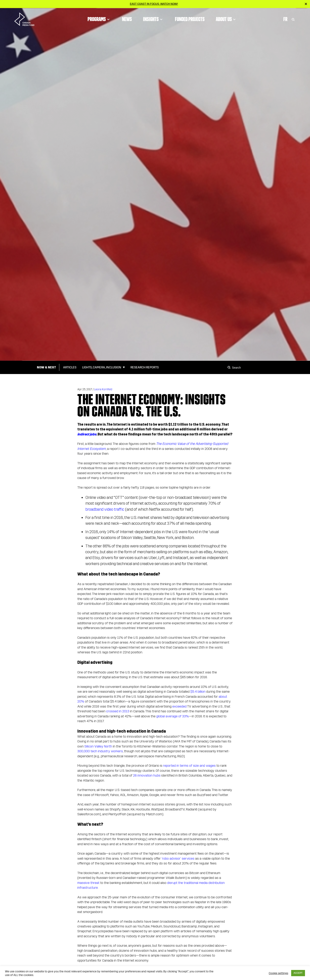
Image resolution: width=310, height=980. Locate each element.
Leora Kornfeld (103, 389)
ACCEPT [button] (298, 973)
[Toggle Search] (293, 19)
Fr (285, 19)
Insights (153, 19)
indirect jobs (87, 434)
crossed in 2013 (118, 711)
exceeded (179, 706)
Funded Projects (190, 19)
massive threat (88, 883)
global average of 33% (173, 716)
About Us (226, 19)
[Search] (230, 367)
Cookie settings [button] (278, 973)
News (127, 19)
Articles (70, 367)
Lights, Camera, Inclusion (102, 367)
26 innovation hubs (147, 775)
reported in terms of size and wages (189, 766)
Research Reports (145, 367)
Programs (99, 19)
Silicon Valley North (98, 746)
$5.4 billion (198, 692)
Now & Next (46, 367)
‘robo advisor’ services (178, 859)
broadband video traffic (105, 509)
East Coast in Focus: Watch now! (154, 4)
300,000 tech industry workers (100, 751)
